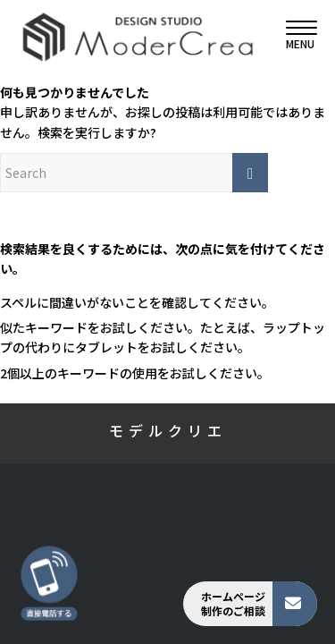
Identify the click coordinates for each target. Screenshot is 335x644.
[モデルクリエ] (138, 36)
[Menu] (293, 36)
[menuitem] (293, 36)
